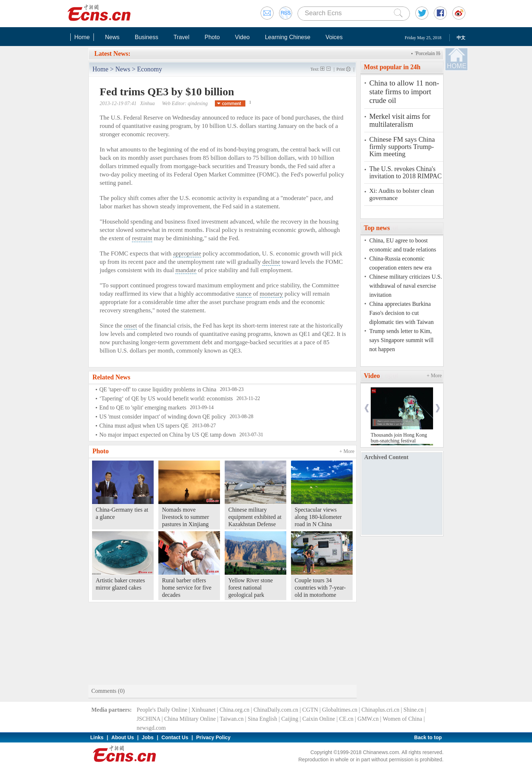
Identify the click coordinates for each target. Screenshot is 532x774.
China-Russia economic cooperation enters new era (400, 263)
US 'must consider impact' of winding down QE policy (163, 417)
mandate (186, 270)
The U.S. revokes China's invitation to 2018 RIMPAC (406, 172)
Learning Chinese (288, 37)
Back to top (428, 737)
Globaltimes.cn (340, 710)
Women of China (402, 719)
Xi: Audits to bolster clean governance (402, 194)
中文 (461, 38)
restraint (142, 238)
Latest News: (112, 54)
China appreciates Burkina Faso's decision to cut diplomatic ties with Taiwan (402, 313)
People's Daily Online (162, 710)
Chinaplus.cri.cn (380, 710)
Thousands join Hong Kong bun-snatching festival (399, 438)
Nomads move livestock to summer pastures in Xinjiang (186, 517)
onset (130, 326)
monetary (271, 294)
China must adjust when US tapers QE (144, 426)
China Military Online (190, 719)
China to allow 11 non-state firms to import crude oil (404, 92)
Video (242, 37)
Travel (182, 37)
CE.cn (346, 719)
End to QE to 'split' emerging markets (143, 407)
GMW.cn (368, 719)
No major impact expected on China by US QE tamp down (168, 435)
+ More (347, 451)
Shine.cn (413, 710)
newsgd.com (151, 728)
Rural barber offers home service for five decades (187, 588)
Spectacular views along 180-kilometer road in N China (318, 517)
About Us (122, 737)
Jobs (148, 737)
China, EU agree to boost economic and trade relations (403, 245)
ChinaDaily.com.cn (276, 710)
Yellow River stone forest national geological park (251, 588)
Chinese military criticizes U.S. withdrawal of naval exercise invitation (406, 286)
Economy (149, 69)
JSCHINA (148, 719)
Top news (377, 228)
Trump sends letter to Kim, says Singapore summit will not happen (401, 340)
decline (271, 262)
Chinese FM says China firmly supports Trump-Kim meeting (402, 147)
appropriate (187, 253)
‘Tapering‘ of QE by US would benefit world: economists (166, 398)
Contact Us (175, 737)
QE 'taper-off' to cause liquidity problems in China (158, 389)
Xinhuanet (203, 710)
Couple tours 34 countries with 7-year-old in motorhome (320, 588)
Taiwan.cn (232, 719)
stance (244, 294)
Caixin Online (319, 719)
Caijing (290, 719)
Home (82, 37)
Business (147, 37)
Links (97, 737)
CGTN (310, 710)
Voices (334, 37)
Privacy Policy (213, 737)
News (112, 37)
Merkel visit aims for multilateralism (400, 120)
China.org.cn (234, 710)
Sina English (262, 719)
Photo (212, 37)
